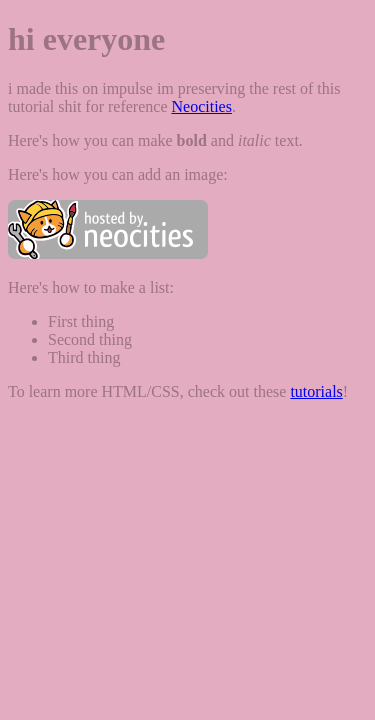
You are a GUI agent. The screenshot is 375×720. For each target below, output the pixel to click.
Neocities (201, 106)
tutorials (316, 391)
